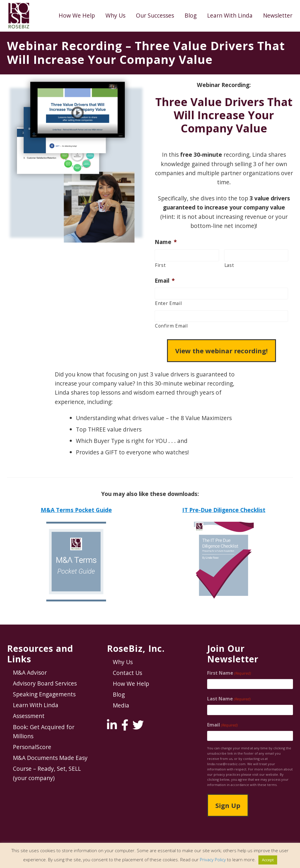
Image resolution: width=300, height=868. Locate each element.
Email (165, 281)
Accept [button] (268, 860)
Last (229, 265)
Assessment (29, 716)
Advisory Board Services (45, 683)
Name (166, 242)
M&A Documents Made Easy (50, 758)
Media (121, 705)
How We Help (131, 684)
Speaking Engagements (44, 694)
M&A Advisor (30, 672)
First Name (229, 673)
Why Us (123, 662)
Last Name (229, 699)
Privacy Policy (213, 860)
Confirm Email (171, 326)
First (160, 265)
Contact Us (127, 673)
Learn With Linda (36, 705)
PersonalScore (32, 747)
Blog (119, 694)
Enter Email (168, 303)
